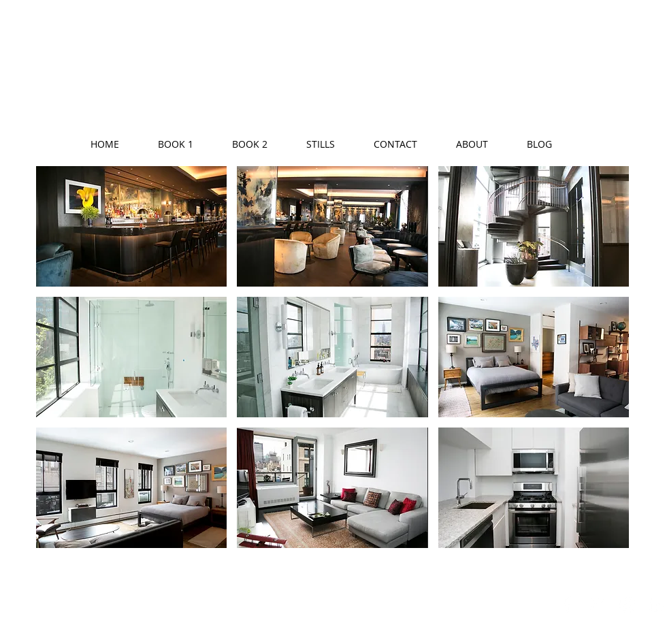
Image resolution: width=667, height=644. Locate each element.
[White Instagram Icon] (627, 605)
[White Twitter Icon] (597, 605)
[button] (131, 226)
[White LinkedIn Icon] (657, 605)
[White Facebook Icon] (567, 605)
